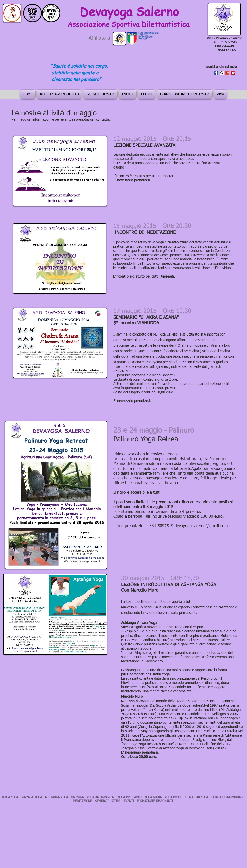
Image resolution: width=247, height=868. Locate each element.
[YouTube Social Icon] (233, 73)
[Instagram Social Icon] (222, 73)
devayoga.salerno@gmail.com (201, 526)
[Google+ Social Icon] (227, 73)
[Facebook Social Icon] (216, 73)
